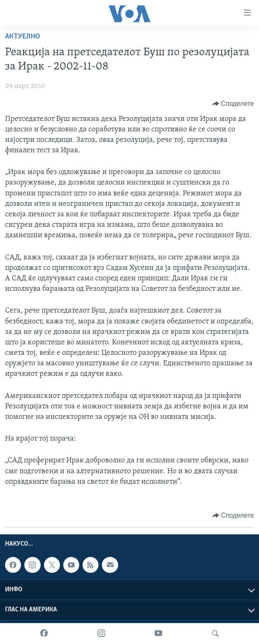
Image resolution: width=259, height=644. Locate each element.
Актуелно (23, 37)
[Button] (233, 104)
